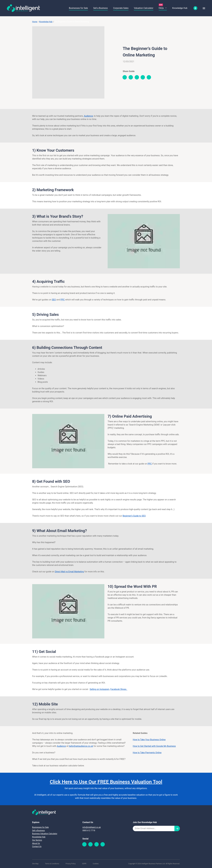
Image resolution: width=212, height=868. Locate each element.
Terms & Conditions (52, 864)
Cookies (96, 864)
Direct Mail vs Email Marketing (69, 572)
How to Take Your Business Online (149, 740)
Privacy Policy (71, 864)
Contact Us (37, 846)
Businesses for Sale (78, 8)
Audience (88, 116)
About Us (36, 843)
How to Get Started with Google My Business (154, 746)
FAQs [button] (163, 8)
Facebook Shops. (119, 689)
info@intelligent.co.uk (92, 827)
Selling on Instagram (100, 689)
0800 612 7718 (89, 831)
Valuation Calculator (144, 8)
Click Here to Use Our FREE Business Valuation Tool (106, 782)
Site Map (35, 864)
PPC (63, 300)
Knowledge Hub (180, 8)
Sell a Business (101, 8)
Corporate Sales (121, 8)
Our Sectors (37, 840)
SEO (54, 300)
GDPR (84, 864)
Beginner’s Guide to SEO (134, 516)
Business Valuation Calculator (45, 834)
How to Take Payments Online (147, 753)
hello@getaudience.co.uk (81, 746)
